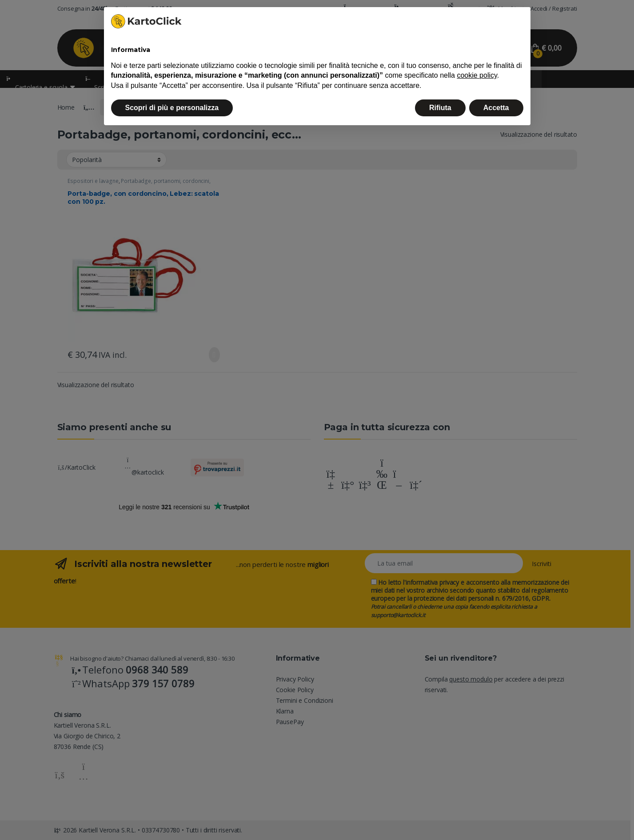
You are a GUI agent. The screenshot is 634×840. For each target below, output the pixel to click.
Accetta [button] (496, 108)
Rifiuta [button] (440, 108)
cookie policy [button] (477, 75)
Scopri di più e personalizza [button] (172, 108)
